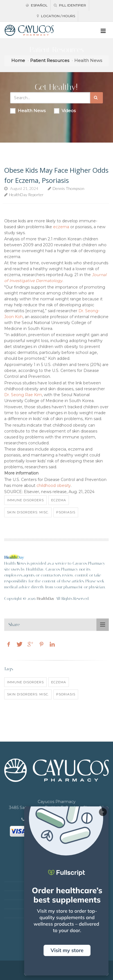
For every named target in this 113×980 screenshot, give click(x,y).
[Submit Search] (97, 98)
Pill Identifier (70, 5)
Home (18, 60)
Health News (28, 111)
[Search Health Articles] (50, 98)
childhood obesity (54, 485)
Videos (65, 111)
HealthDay (46, 599)
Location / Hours (56, 16)
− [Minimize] (103, 812)
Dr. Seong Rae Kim (23, 395)
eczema (61, 227)
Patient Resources (50, 60)
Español (37, 5)
